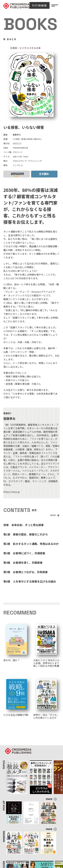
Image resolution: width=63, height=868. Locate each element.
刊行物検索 (39, 5)
